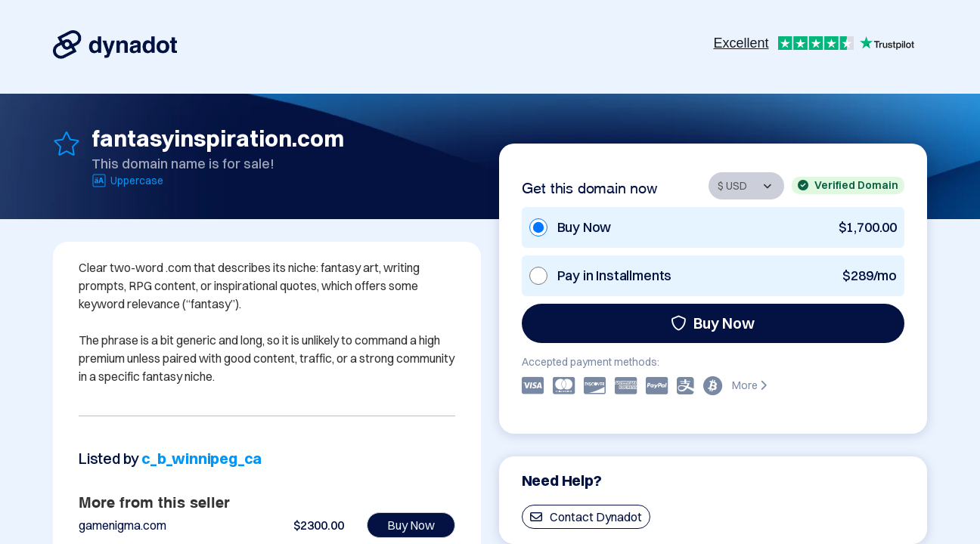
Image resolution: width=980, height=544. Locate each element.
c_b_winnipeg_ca (202, 458)
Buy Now (713, 323)
